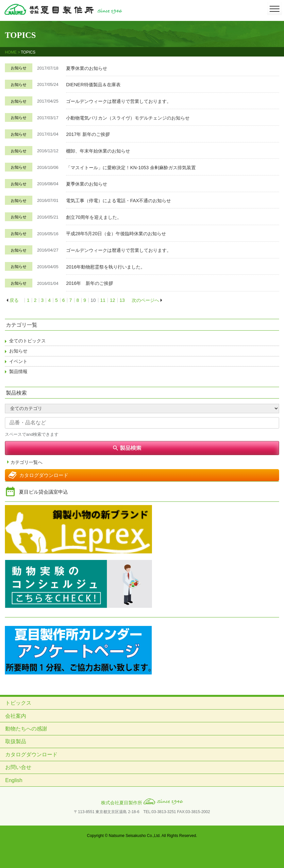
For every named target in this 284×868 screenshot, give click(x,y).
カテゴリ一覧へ (26, 462)
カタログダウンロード (44, 475)
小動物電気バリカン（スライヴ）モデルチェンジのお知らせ (128, 118)
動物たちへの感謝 (26, 729)
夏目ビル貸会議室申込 (43, 492)
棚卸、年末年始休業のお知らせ (98, 151)
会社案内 (16, 716)
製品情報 (18, 371)
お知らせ (19, 68)
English (14, 780)
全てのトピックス (27, 341)
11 (103, 300)
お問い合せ (18, 767)
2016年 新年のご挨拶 (90, 283)
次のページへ (145, 300)
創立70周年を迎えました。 (94, 217)
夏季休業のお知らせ (87, 68)
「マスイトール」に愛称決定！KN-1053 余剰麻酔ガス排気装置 (131, 168)
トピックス (18, 703)
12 (112, 300)
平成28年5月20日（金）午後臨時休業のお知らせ (116, 234)
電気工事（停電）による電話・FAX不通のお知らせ (118, 201)
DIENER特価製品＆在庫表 (93, 85)
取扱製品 (16, 741)
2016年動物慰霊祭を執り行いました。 (106, 267)
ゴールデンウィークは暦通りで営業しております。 (119, 101)
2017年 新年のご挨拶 (88, 134)
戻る (14, 300)
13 (122, 300)
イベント (18, 361)
